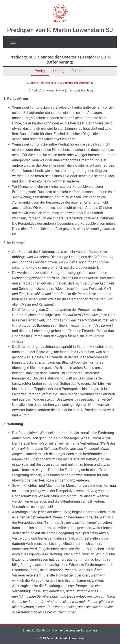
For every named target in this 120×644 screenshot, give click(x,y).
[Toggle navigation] (13, 42)
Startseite (29, 630)
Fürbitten (78, 71)
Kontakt (58, 630)
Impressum (73, 630)
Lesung (59, 71)
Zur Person (44, 630)
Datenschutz (89, 630)
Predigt (40, 71)
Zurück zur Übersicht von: (60, 83)
